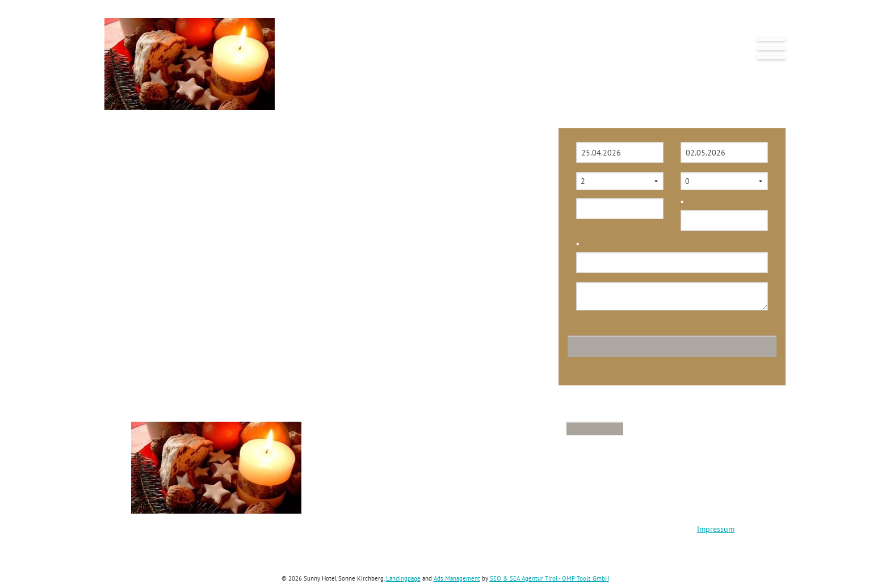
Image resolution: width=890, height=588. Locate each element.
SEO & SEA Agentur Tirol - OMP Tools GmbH (549, 578)
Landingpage (403, 578)
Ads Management (457, 578)
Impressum (716, 529)
